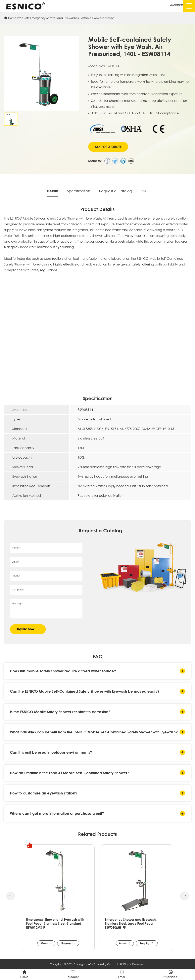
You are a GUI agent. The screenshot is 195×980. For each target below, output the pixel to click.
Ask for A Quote (108, 147)
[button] (10, 896)
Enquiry (68, 943)
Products (23, 18)
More (46, 943)
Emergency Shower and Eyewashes (54, 18)
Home (12, 18)
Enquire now (28, 629)
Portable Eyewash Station (97, 18)
